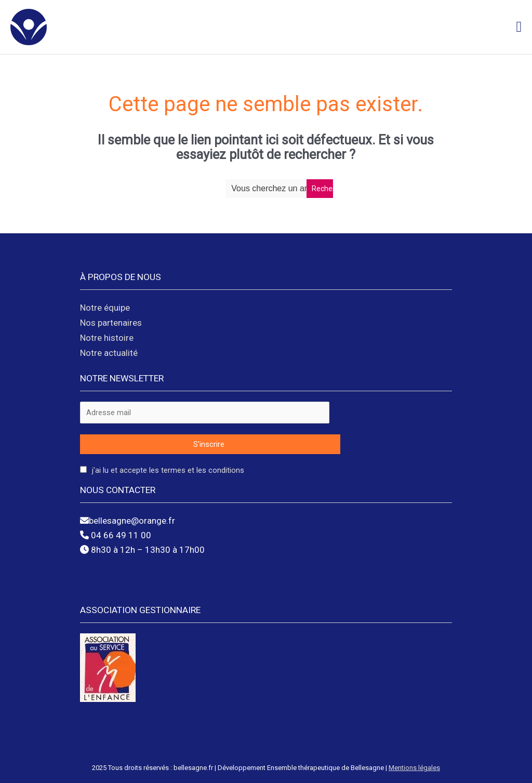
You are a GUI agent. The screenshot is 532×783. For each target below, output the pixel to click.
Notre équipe (105, 308)
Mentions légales (414, 768)
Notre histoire (107, 338)
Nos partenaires (111, 323)
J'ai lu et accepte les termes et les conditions (168, 470)
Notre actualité (109, 353)
